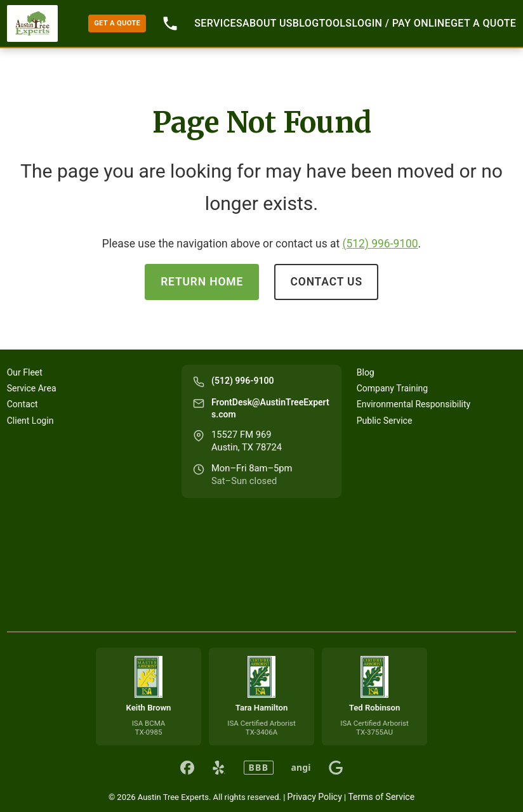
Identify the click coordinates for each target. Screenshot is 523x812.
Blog (306, 23)
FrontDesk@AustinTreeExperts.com (270, 408)
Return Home (202, 282)
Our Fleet (25, 372)
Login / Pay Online (401, 23)
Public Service (385, 421)
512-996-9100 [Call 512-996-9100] (170, 23)
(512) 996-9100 (381, 244)
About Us (268, 23)
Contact (23, 404)
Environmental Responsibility (414, 404)
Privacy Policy (315, 797)
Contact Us (327, 282)
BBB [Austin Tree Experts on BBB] (258, 767)
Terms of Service (381, 797)
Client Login (30, 421)
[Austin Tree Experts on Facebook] (187, 768)
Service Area (32, 388)
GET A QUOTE (117, 23)
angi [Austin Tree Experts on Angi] (301, 768)
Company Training (392, 388)
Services (218, 23)
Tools (336, 23)
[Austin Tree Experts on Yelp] (219, 768)
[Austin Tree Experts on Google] (336, 768)
